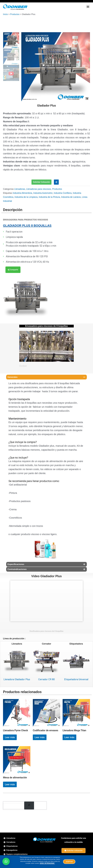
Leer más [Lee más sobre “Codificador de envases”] (40, 737)
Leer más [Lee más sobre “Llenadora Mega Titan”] (69, 737)
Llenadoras (20, 189)
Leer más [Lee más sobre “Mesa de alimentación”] (10, 784)
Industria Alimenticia (22, 193)
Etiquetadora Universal (76, 679)
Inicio (5, 14)
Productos (15, 14)
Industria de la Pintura (49, 197)
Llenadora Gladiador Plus (17, 679)
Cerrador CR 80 (46, 679)
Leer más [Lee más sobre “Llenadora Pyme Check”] (10, 737)
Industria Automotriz (43, 193)
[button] (88, 6)
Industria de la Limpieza (26, 197)
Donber (23, 366)
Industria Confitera (63, 193)
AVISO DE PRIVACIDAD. (47, 863)
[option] (56, 67)
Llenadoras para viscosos (39, 189)
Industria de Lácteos (71, 197)
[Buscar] (29, 805)
